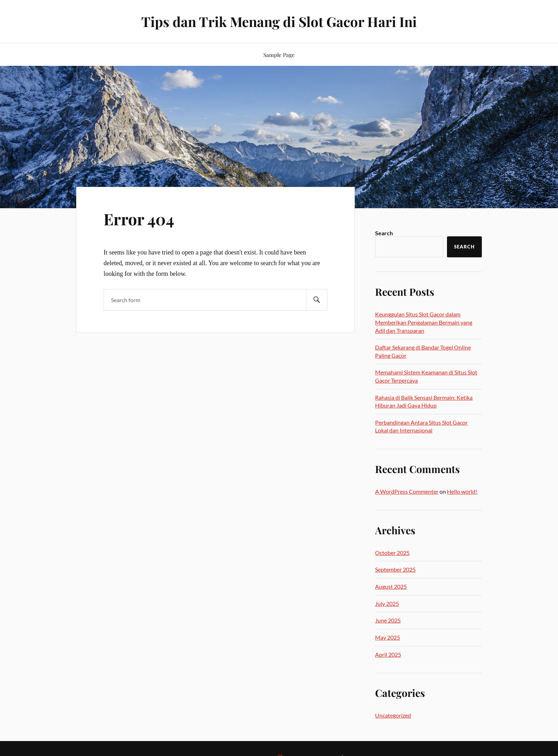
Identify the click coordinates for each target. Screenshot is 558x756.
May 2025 (388, 637)
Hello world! (462, 491)
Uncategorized (393, 715)
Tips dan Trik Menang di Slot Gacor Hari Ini (279, 22)
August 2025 (391, 586)
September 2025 (395, 569)
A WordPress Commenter (407, 491)
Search (384, 233)
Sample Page (279, 55)
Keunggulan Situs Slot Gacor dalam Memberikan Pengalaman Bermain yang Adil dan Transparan (424, 322)
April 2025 (388, 654)
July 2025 (387, 603)
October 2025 (392, 553)
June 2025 (388, 620)
